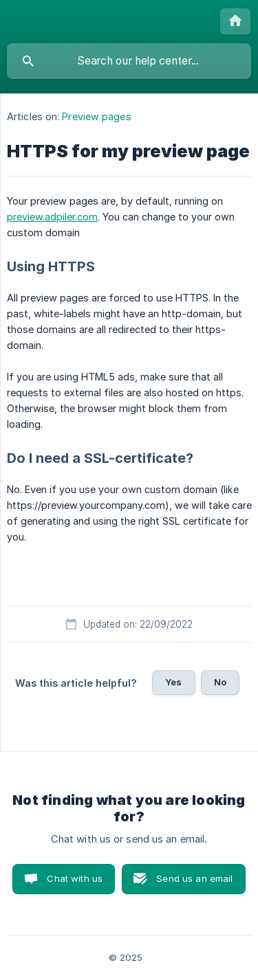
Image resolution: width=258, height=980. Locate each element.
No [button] (220, 682)
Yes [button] (173, 682)
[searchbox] (129, 61)
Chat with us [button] (75, 878)
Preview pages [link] (96, 116)
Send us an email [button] (194, 878)
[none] (235, 21)
